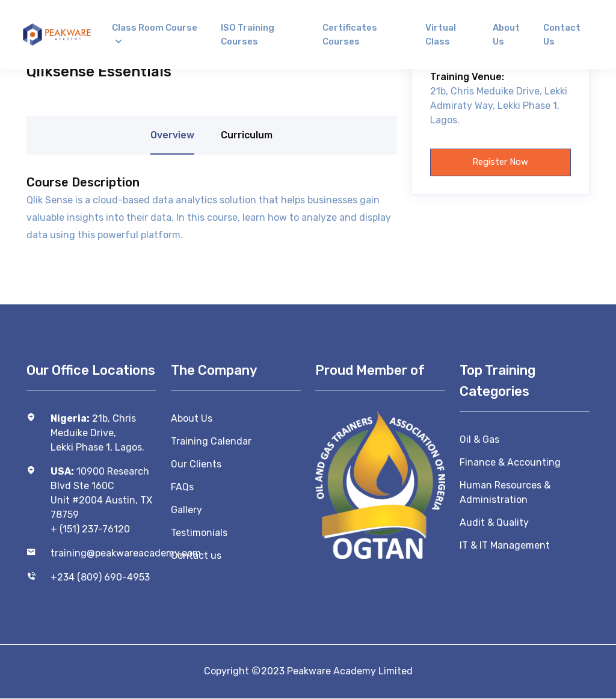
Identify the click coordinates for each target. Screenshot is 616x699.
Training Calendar (211, 441)
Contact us (562, 35)
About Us (192, 418)
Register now (500, 162)
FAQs (182, 487)
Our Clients (196, 464)
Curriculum (247, 135)
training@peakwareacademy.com (103, 553)
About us (506, 35)
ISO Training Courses (248, 35)
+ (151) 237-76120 (90, 529)
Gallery (186, 510)
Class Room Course (155, 28)
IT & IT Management (505, 545)
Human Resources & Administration (505, 492)
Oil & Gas (479, 439)
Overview (172, 135)
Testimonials (199, 533)
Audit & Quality (494, 522)
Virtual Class (441, 35)
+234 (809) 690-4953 (100, 577)
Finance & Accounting (510, 462)
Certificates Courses (350, 35)
